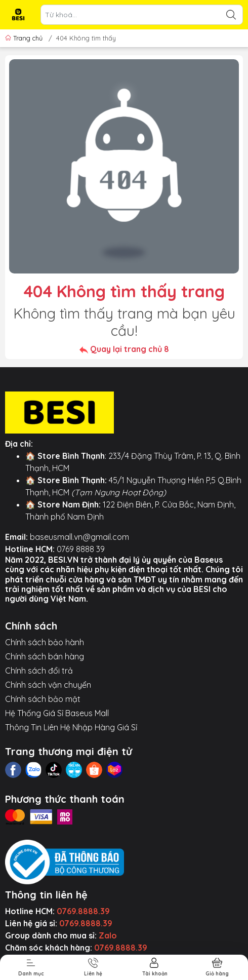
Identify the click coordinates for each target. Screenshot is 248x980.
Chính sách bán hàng (45, 656)
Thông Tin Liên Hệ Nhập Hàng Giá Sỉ (71, 727)
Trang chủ (25, 38)
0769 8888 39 (81, 549)
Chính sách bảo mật (43, 699)
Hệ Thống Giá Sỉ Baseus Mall (57, 713)
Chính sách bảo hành (45, 642)
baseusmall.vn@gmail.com (79, 537)
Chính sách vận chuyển (48, 685)
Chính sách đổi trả (39, 671)
